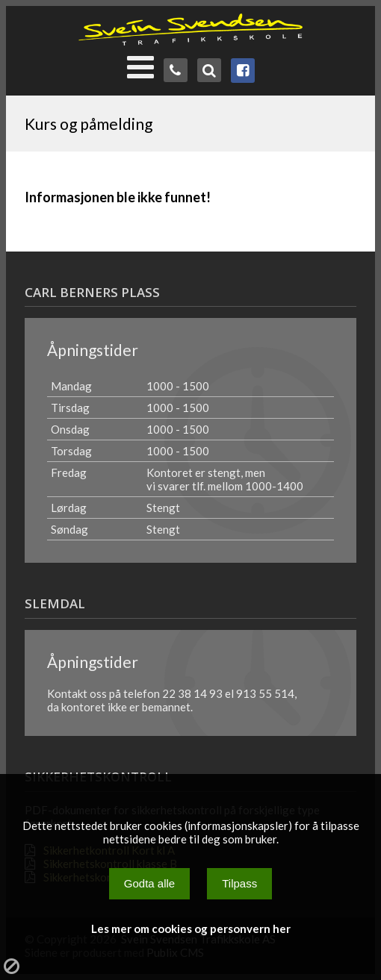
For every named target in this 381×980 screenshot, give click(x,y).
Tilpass (239, 883)
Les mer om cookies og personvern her (191, 928)
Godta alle (149, 883)
